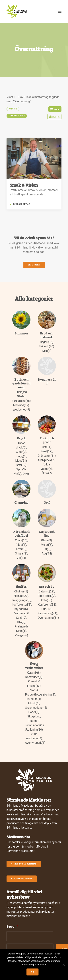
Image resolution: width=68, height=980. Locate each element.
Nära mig (13, 109)
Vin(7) (18, 474)
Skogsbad (34, 716)
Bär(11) (47, 447)
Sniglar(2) (21, 553)
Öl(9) (26, 474)
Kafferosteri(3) (22, 605)
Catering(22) (46, 591)
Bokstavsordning (17, 116)
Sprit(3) (21, 469)
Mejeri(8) (47, 545)
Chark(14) (21, 540)
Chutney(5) (21, 591)
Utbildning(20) (34, 730)
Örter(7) (47, 473)
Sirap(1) (21, 631)
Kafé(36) (47, 600)
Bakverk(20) (46, 346)
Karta (54, 117)
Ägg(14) (47, 553)
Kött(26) (21, 549)
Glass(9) (47, 540)
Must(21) (21, 461)
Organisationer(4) (36, 708)
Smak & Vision (24, 185)
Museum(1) (34, 699)
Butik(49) (21, 392)
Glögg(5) (21, 456)
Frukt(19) (47, 451)
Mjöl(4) (47, 351)
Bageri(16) (47, 342)
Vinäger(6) (21, 635)
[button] (60, 11)
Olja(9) (21, 622)
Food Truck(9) (46, 596)
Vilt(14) (21, 558)
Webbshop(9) (21, 410)
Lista (55, 109)
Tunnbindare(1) (34, 725)
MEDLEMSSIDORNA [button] (22, 879)
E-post (12, 927)
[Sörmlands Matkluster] (17, 11)
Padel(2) (34, 712)
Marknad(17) (21, 405)
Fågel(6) (21, 545)
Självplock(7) (46, 460)
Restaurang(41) (47, 613)
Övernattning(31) (48, 618)
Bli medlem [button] (34, 265)
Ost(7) (46, 549)
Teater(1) (34, 721)
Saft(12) (21, 465)
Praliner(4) (21, 626)
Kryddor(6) (21, 609)
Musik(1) (34, 703)
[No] (63, 965)
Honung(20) (21, 596)
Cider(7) (21, 452)
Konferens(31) (47, 605)
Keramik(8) (34, 673)
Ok (32, 972)
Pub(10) (46, 609)
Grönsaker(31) (47, 456)
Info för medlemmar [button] (24, 864)
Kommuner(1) (34, 677)
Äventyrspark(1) (35, 743)
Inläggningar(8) (22, 600)
